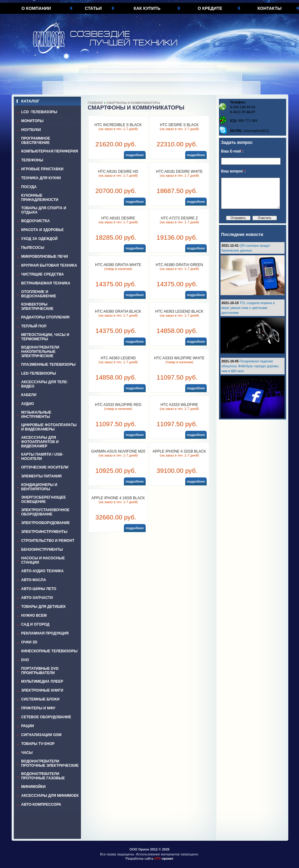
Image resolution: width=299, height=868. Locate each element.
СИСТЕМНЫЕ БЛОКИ (40, 699)
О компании (36, 8)
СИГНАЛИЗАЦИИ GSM (41, 735)
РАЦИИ (28, 726)
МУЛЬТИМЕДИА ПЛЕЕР (42, 681)
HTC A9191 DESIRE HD (118, 172)
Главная (95, 103)
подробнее (135, 155)
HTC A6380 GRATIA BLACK (118, 311)
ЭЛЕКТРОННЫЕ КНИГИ (42, 690)
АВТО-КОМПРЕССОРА (41, 804)
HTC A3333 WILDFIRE (179, 405)
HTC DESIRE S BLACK (179, 125)
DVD (25, 660)
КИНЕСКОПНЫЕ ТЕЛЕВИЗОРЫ (49, 651)
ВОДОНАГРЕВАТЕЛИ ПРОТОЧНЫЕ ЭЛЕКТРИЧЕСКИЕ (50, 763)
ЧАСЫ (27, 753)
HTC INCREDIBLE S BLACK (118, 125)
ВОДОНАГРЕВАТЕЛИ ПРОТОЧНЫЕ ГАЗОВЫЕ (43, 776)
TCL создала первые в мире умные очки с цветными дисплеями (248, 308)
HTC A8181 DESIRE (118, 218)
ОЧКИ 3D (29, 642)
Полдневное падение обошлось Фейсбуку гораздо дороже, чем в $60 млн (250, 366)
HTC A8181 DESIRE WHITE (179, 172)
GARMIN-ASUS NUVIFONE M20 (118, 451)
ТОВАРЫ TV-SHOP (38, 744)
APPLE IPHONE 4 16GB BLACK (118, 498)
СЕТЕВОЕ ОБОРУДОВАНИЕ (46, 717)
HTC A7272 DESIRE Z (179, 218)
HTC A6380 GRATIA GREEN (180, 265)
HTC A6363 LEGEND (118, 358)
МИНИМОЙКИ (33, 787)
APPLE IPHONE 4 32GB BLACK (179, 451)
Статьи (93, 8)
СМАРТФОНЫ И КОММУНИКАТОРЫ (133, 103)
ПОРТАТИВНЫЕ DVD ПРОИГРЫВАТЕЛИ (40, 671)
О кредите (210, 8)
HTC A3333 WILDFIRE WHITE (179, 358)
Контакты (270, 8)
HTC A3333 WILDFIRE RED (118, 405)
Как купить (147, 8)
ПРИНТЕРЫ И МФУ (38, 708)
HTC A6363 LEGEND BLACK (179, 311)
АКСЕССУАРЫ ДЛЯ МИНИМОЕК (50, 796)
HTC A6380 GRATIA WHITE (118, 265)
